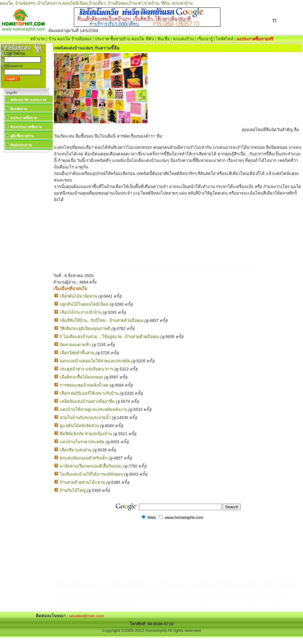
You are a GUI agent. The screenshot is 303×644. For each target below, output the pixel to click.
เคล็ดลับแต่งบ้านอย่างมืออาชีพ (87, 401)
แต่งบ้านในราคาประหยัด (82, 442)
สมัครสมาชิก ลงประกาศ (28, 100)
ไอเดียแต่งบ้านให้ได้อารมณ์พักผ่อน (91, 474)
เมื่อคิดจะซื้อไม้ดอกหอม (82, 377)
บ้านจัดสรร (25, 3)
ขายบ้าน (151, 3)
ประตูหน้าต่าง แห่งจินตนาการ (87, 369)
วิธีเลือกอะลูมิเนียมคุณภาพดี (85, 329)
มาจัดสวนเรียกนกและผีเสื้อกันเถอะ (91, 466)
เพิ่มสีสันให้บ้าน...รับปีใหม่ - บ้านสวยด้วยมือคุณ (102, 320)
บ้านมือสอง (118, 3)
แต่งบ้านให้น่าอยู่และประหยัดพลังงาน (94, 409)
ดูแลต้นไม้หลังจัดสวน (79, 426)
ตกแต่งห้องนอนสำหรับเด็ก (84, 458)
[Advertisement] (26, 247)
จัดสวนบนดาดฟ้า (75, 345)
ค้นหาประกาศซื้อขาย (26, 127)
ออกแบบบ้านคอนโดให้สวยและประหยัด (95, 361)
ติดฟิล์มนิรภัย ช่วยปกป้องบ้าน (86, 434)
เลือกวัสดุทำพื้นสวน (77, 353)
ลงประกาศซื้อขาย (24, 118)
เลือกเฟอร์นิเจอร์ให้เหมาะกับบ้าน (89, 393)
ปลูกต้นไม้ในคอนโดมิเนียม (84, 304)
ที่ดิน (165, 3)
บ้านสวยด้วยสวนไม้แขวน (82, 482)
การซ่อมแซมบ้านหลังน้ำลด (84, 385)
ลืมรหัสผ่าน (19, 109)
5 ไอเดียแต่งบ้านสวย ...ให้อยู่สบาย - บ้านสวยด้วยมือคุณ (110, 337)
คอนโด (7, 3)
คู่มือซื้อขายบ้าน (22, 136)
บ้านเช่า (136, 3)
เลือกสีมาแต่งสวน (76, 450)
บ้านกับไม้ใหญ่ (73, 490)
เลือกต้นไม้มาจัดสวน (79, 296)
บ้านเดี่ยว (97, 3)
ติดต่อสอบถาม (21, 145)
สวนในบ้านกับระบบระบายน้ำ (85, 418)
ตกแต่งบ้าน (182, 3)
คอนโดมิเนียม (75, 3)
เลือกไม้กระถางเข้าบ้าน (81, 312)
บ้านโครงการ (49, 3)
